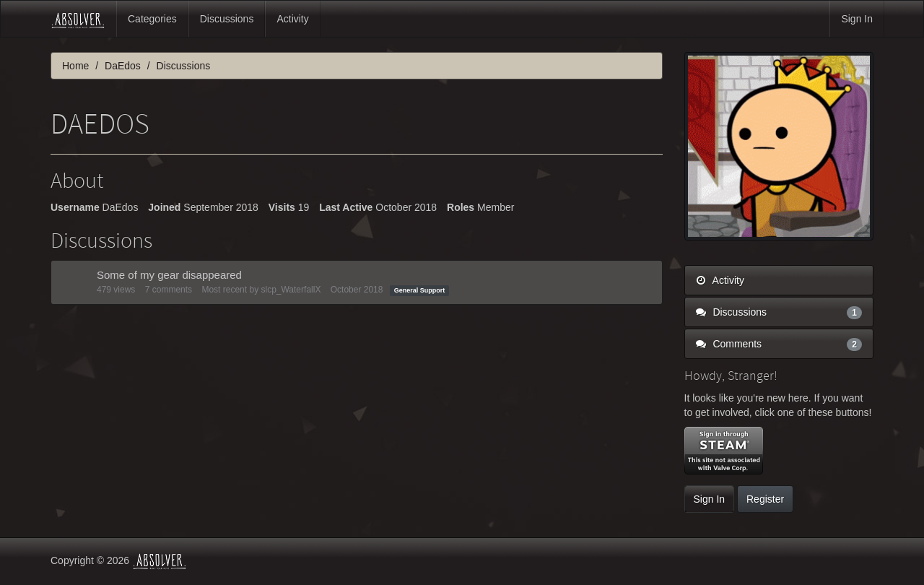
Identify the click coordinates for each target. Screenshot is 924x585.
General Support (420, 290)
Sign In (857, 19)
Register (765, 499)
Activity (292, 19)
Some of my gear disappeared (169, 275)
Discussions (227, 19)
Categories (152, 19)
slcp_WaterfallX (291, 290)
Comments (779, 344)
